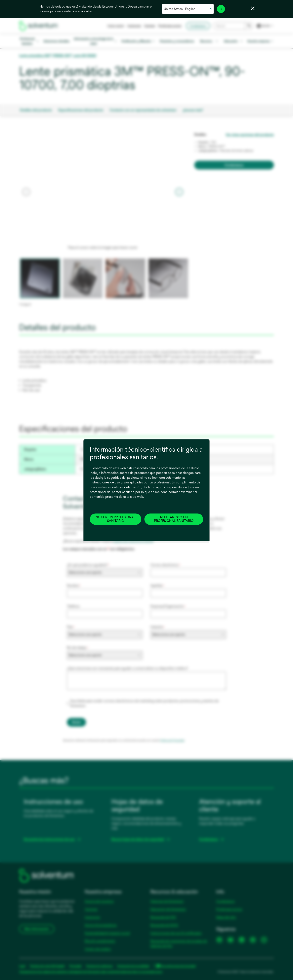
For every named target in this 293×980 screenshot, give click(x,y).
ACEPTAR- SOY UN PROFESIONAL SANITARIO (174, 519)
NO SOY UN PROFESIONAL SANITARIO (116, 519)
